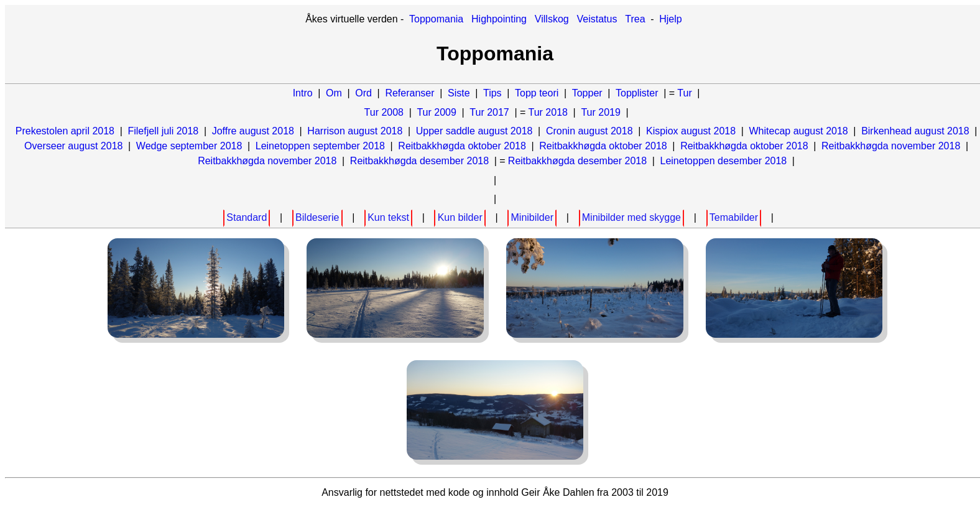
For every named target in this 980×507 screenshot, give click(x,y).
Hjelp (670, 19)
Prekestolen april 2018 (65, 131)
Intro (303, 93)
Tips (492, 93)
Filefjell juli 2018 (163, 131)
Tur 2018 (548, 112)
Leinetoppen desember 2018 (724, 161)
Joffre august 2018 (253, 131)
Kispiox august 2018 (691, 131)
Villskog (552, 19)
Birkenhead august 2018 (915, 131)
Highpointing (499, 19)
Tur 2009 (436, 112)
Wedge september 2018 (189, 146)
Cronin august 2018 (589, 131)
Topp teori (537, 93)
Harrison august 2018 (355, 131)
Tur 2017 (489, 112)
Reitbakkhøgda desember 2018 (419, 161)
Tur (684, 93)
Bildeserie (317, 217)
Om (334, 93)
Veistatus (597, 19)
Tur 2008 (384, 112)
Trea (635, 19)
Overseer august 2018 (73, 146)
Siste (459, 93)
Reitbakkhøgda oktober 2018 (462, 146)
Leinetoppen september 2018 (320, 146)
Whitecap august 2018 (799, 131)
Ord (363, 93)
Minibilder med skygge (631, 217)
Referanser (409, 93)
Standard (247, 217)
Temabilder (734, 217)
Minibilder (532, 217)
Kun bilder (460, 217)
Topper (587, 93)
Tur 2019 (600, 112)
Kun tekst (388, 217)
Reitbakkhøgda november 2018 (891, 146)
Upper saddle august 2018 (474, 131)
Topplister (637, 93)
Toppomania (436, 19)
